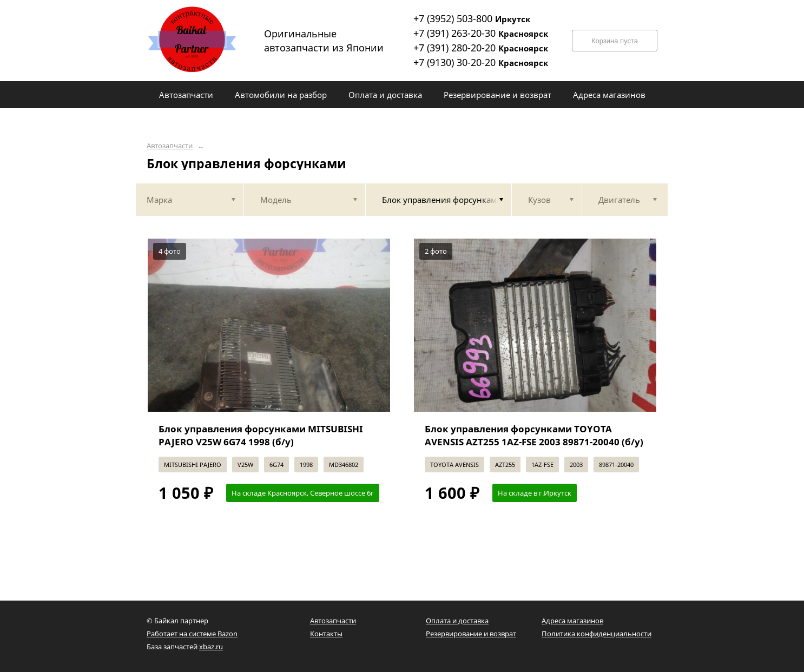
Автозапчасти (170, 146)
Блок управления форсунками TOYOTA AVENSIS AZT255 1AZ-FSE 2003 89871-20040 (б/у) (534, 435)
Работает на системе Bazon (192, 634)
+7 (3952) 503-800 (472, 18)
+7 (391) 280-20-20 (481, 48)
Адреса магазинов (572, 621)
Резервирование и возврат (471, 634)
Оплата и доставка (457, 621)
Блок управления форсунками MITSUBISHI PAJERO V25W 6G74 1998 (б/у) (261, 435)
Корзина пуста (615, 41)
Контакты (326, 634)
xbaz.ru (211, 647)
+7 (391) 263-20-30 (481, 33)
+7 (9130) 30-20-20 (481, 62)
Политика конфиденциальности (597, 634)
